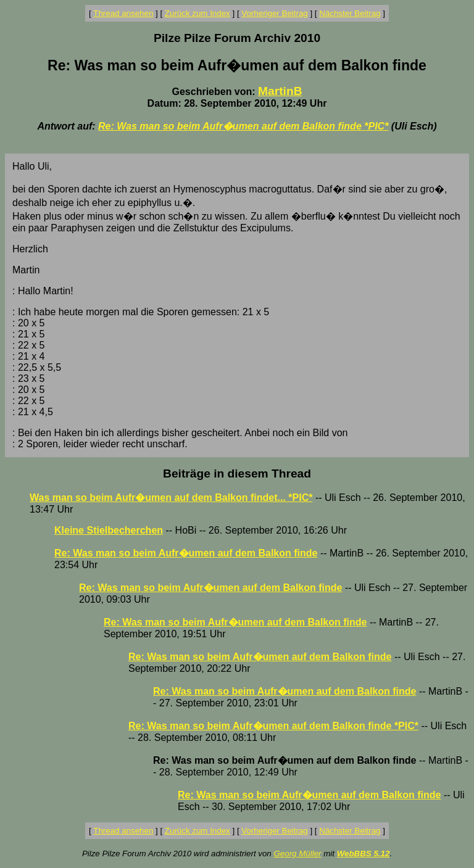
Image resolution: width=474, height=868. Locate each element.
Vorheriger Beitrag (274, 13)
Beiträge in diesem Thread (237, 473)
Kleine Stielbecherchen (109, 530)
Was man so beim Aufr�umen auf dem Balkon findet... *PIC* (171, 498)
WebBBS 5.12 (364, 854)
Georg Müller (297, 854)
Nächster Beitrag (350, 13)
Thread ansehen (123, 13)
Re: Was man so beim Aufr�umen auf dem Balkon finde (186, 553)
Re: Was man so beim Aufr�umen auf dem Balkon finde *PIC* (243, 126)
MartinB (280, 91)
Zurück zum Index (197, 13)
